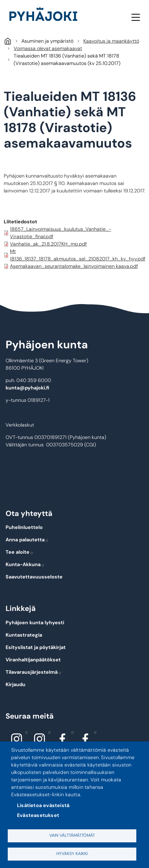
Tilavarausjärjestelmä (34, 672)
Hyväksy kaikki (72, 854)
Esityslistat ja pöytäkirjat (36, 647)
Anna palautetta (27, 540)
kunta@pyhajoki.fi (27, 388)
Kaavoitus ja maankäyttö (111, 41)
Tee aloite (20, 552)
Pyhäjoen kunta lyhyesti (35, 623)
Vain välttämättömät (72, 835)
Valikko (136, 17)
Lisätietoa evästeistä (43, 805)
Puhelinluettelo (24, 527)
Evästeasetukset (38, 815)
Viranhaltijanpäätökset (33, 660)
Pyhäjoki (8, 41)
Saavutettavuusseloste (34, 577)
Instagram (25, 732)
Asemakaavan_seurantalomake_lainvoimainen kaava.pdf (74, 266)
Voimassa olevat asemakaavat (48, 48)
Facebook (71, 732)
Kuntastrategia (24, 635)
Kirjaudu (15, 684)
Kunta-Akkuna (25, 564)
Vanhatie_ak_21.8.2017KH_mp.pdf (48, 244)
